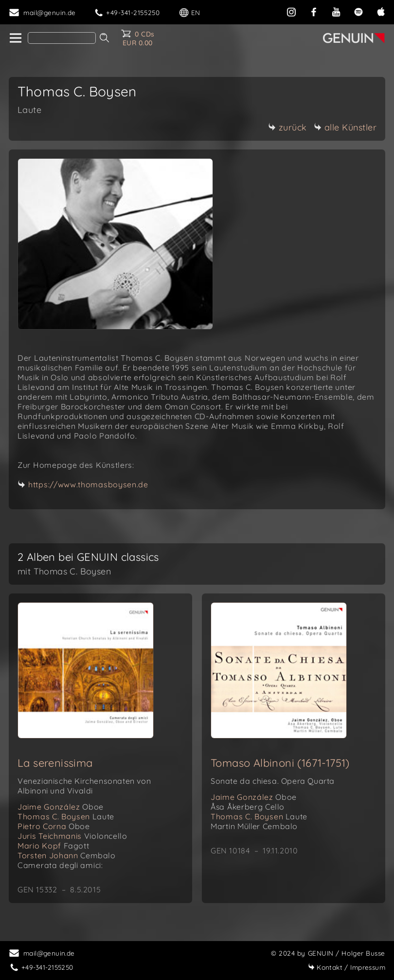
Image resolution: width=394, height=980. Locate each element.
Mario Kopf (53, 846)
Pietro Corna (54, 826)
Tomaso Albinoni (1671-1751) (280, 763)
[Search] (62, 38)
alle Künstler (345, 127)
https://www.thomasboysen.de (88, 484)
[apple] (381, 11)
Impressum (347, 967)
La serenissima (55, 763)
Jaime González (61, 807)
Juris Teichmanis (72, 836)
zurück (287, 127)
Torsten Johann (67, 855)
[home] (15, 38)
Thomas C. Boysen (66, 816)
